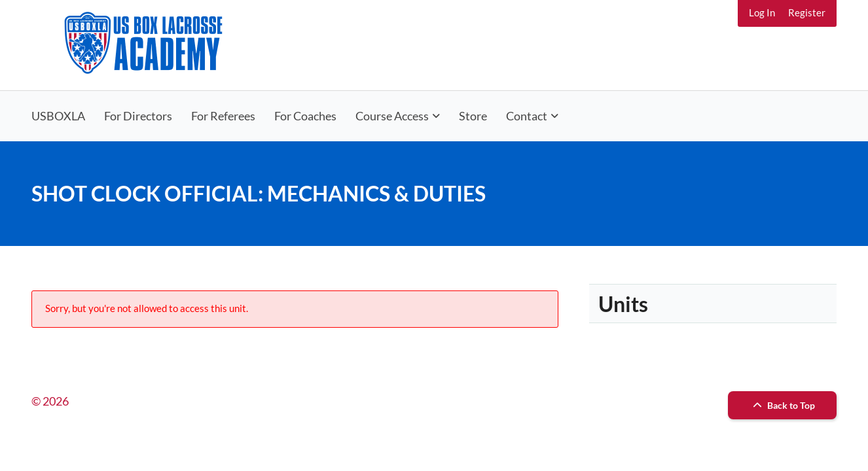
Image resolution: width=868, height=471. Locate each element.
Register (807, 12)
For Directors (138, 116)
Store (473, 116)
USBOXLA (58, 116)
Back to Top (782, 405)
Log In (762, 12)
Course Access (392, 116)
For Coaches (305, 116)
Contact (527, 116)
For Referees (223, 116)
